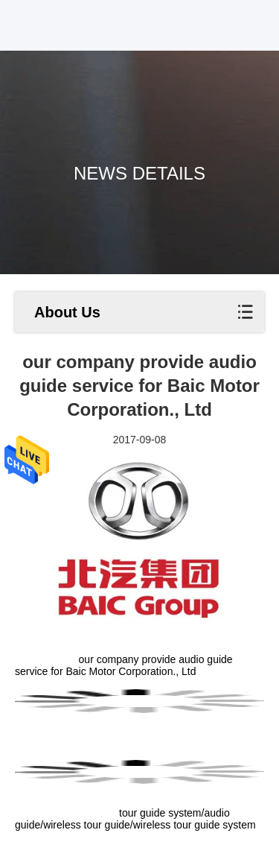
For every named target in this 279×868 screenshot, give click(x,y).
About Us (67, 312)
